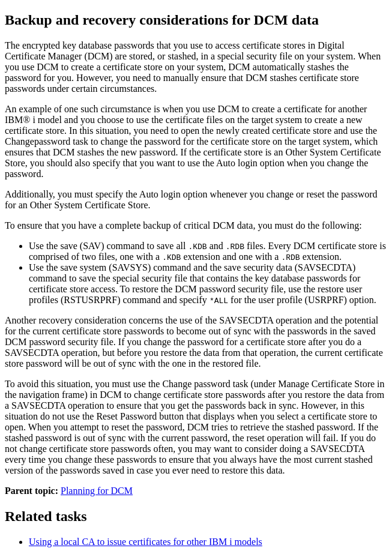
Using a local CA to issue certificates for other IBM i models (146, 542)
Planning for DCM (97, 491)
